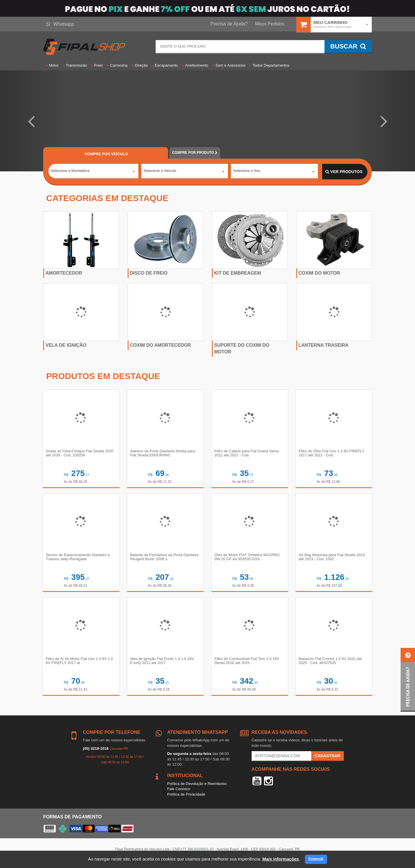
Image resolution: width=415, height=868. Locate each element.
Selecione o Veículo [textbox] (160, 171)
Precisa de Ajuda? (229, 24)
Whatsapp (60, 24)
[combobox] (93, 172)
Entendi (316, 859)
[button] (31, 121)
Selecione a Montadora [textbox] (70, 171)
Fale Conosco (179, 791)
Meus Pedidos (270, 24)
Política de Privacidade (186, 796)
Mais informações (281, 859)
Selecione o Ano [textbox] (247, 171)
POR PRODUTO (195, 153)
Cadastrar (328, 758)
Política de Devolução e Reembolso (197, 786)
